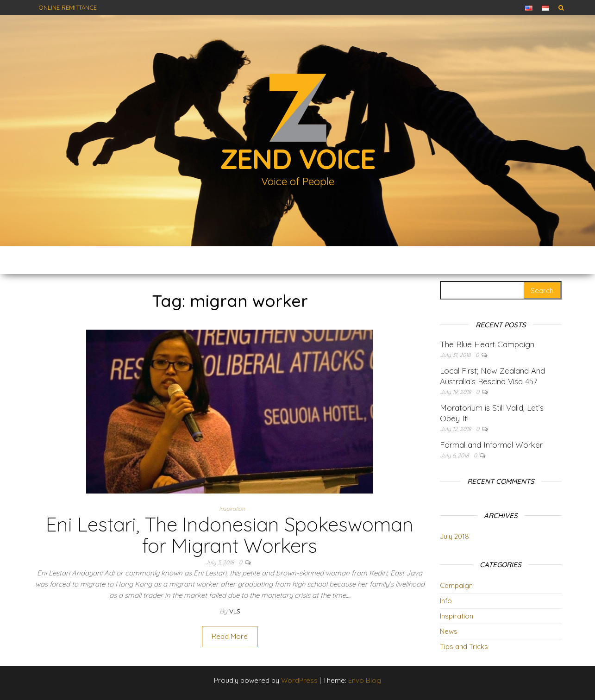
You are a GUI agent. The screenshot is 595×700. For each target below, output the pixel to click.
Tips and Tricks (464, 647)
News (449, 631)
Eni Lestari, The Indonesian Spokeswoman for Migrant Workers (230, 535)
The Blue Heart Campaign (487, 344)
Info (446, 601)
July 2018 (454, 536)
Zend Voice (298, 159)
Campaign (456, 585)
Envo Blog (365, 680)
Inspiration (232, 509)
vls (235, 611)
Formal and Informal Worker (491, 445)
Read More (230, 636)
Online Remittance (68, 7)
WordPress (299, 680)
